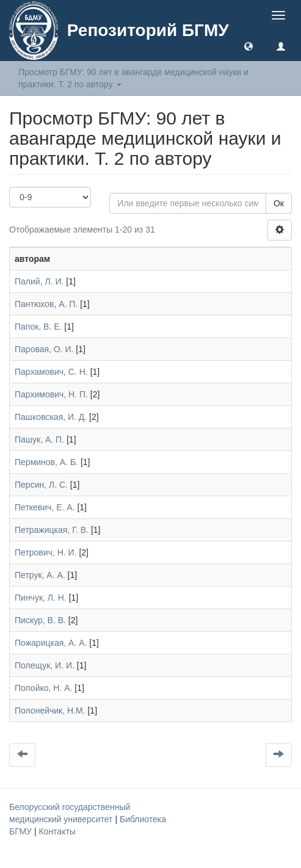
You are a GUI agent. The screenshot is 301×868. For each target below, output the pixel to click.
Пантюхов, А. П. (46, 304)
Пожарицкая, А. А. (51, 643)
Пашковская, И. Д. (51, 417)
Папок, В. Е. (38, 327)
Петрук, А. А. (40, 575)
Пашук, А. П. (39, 439)
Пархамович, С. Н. (51, 372)
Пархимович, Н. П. (51, 394)
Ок (279, 203)
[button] (248, 46)
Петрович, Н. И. (46, 552)
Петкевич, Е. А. (45, 507)
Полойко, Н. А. (43, 688)
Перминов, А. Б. (46, 462)
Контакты (57, 831)
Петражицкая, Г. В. (52, 530)
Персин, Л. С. (41, 485)
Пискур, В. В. (40, 620)
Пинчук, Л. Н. (41, 598)
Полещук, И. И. (45, 665)
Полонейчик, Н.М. (50, 711)
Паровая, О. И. (44, 349)
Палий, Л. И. (39, 281)
